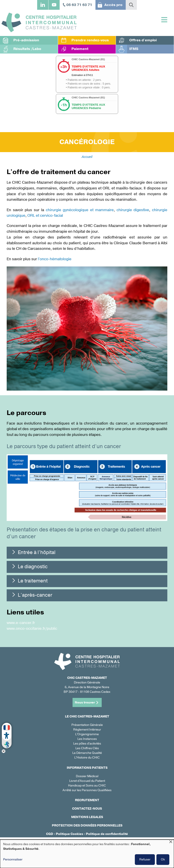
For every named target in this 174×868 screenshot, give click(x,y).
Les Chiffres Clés (87, 748)
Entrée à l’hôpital (37, 552)
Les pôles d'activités (87, 744)
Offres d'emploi (143, 40)
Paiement (80, 49)
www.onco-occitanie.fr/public (32, 629)
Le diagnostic (33, 567)
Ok (163, 859)
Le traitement (33, 581)
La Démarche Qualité (87, 753)
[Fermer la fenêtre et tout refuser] (171, 842)
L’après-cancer (35, 595)
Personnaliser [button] (13, 859)
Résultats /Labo (27, 49)
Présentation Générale (87, 725)
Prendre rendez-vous (90, 40)
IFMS (134, 49)
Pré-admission (26, 40)
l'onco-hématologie (55, 259)
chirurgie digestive (133, 210)
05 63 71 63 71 (79, 5)
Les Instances (87, 739)
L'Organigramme (87, 734)
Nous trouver (85, 702)
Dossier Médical (87, 776)
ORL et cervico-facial (45, 216)
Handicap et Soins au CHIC (87, 786)
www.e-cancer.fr (21, 623)
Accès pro (113, 5)
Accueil (87, 157)
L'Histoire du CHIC (87, 758)
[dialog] (87, 854)
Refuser (145, 859)
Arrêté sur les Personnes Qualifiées (87, 790)
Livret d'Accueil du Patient (87, 781)
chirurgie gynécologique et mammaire (80, 210)
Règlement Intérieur (87, 730)
